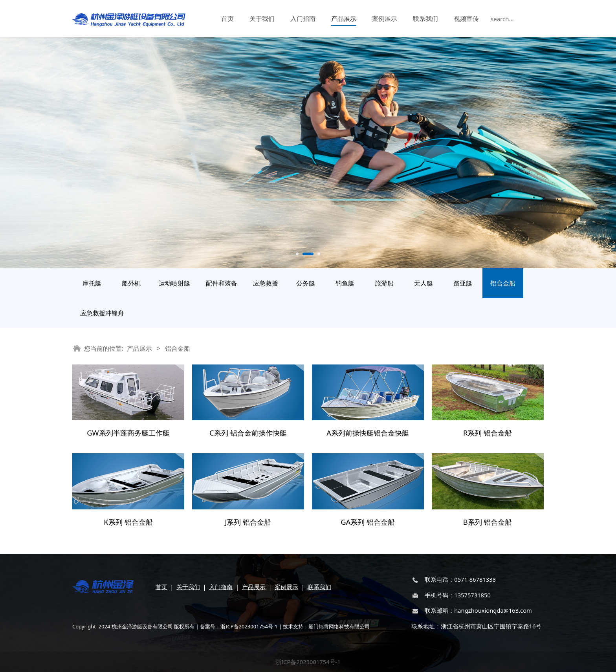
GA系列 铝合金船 (368, 522)
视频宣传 (466, 18)
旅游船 (384, 283)
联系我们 (425, 18)
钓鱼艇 (345, 283)
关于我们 (262, 18)
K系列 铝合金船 (128, 522)
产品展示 (344, 18)
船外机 (131, 283)
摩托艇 (92, 283)
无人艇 (423, 283)
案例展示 (385, 18)
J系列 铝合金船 (248, 522)
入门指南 (303, 18)
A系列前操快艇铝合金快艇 (368, 433)
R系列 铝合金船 (488, 433)
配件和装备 (222, 283)
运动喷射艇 (174, 283)
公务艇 (306, 283)
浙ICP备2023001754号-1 (308, 662)
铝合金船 (503, 283)
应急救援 (266, 283)
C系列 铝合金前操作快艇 (248, 433)
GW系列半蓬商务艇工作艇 (128, 433)
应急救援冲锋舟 (102, 313)
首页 (227, 18)
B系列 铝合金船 (488, 522)
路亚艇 (463, 283)
